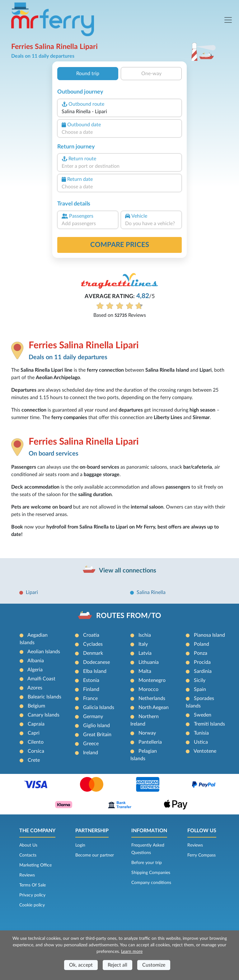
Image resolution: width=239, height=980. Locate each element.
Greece (91, 744)
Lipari (32, 592)
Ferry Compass (202, 855)
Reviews (27, 875)
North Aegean (154, 707)
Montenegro (152, 680)
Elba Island (95, 671)
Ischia (145, 635)
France (90, 698)
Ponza (201, 653)
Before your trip (147, 863)
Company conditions (151, 883)
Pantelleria (150, 742)
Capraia (36, 724)
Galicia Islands (99, 707)
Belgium (36, 706)
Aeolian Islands (44, 652)
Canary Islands (44, 715)
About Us (28, 845)
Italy (143, 644)
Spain (200, 689)
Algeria (35, 670)
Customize (154, 965)
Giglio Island (96, 726)
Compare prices (120, 245)
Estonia (91, 680)
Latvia (145, 653)
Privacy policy (32, 895)
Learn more (132, 952)
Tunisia (201, 733)
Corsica (36, 751)
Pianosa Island (209, 635)
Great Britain (97, 735)
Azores (35, 688)
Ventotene (205, 751)
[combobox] (119, 112)
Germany (93, 717)
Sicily (200, 680)
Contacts (28, 855)
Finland (91, 689)
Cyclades (93, 644)
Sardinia (203, 671)
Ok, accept (81, 965)
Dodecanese (96, 662)
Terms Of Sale (33, 885)
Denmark (93, 653)
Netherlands (152, 698)
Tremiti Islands (209, 724)
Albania (36, 661)
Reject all (117, 965)
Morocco (148, 689)
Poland (202, 644)
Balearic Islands (45, 697)
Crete (34, 760)
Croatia (91, 635)
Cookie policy (32, 905)
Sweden (203, 715)
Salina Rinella (151, 592)
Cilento (36, 742)
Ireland (91, 753)
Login (80, 845)
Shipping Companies (151, 873)
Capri (34, 733)
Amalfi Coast (41, 679)
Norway (147, 733)
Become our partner (95, 855)
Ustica (201, 742)
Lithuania (149, 662)
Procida (202, 662)
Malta (145, 671)
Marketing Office (35, 865)
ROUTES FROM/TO (129, 616)
